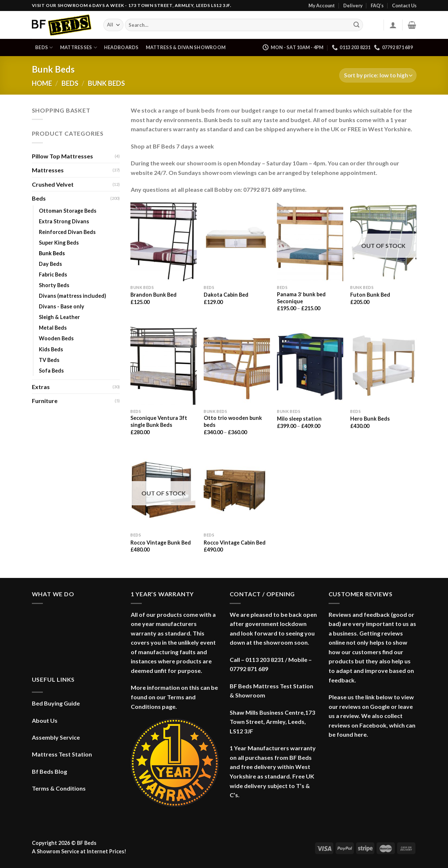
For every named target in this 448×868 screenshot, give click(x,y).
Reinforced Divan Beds (67, 232)
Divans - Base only (62, 306)
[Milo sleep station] (310, 365)
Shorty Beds (54, 285)
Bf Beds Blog (49, 771)
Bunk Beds (52, 253)
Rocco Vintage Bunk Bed (161, 543)
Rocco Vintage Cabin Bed (235, 543)
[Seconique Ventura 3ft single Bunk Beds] (163, 365)
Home (42, 83)
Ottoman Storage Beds (68, 211)
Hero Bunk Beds (370, 419)
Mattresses (79, 47)
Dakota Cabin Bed (226, 295)
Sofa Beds (51, 371)
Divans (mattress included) (73, 296)
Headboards (121, 47)
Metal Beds (53, 328)
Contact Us (404, 6)
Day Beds (50, 264)
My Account (322, 6)
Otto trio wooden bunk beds (233, 421)
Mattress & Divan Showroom (186, 47)
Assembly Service (56, 737)
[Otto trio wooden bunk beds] (237, 365)
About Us (45, 720)
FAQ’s (377, 6)
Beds (44, 47)
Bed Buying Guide (56, 703)
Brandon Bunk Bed (153, 295)
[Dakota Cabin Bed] (237, 242)
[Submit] (356, 25)
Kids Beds (51, 349)
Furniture (45, 401)
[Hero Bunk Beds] (383, 365)
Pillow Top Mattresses (62, 156)
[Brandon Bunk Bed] (163, 242)
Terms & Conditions (59, 788)
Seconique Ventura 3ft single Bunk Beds (159, 421)
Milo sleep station (299, 419)
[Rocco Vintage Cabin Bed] (237, 489)
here (360, 734)
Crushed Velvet (53, 184)
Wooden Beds (56, 338)
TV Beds (49, 360)
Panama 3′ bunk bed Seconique (301, 298)
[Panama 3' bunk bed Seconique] (310, 242)
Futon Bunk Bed (370, 295)
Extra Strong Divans (64, 221)
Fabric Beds (53, 274)
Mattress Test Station (62, 754)
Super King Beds (59, 243)
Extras (41, 387)
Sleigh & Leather (59, 317)
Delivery (353, 6)
